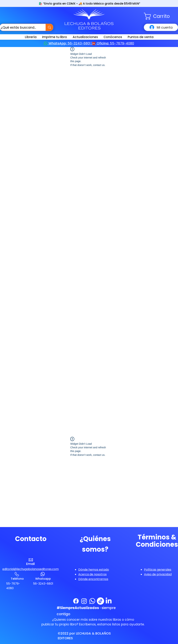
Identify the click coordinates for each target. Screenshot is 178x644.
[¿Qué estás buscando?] (19, 27)
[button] (161, 16)
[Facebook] (76, 601)
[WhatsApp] (92, 601)
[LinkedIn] (109, 601)
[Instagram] (84, 601)
